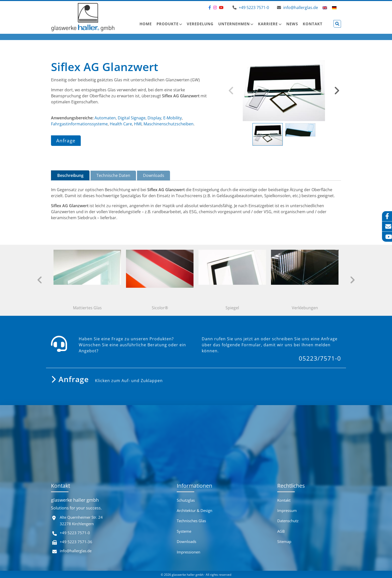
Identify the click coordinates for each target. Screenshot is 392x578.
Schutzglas (186, 500)
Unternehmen (234, 24)
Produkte (167, 24)
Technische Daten (113, 175)
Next (337, 91)
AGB (281, 531)
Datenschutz (288, 521)
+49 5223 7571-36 (76, 542)
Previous (231, 91)
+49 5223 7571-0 (75, 533)
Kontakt (313, 24)
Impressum (287, 510)
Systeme (184, 531)
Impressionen (188, 552)
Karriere (268, 24)
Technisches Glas (191, 521)
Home (146, 24)
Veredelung (200, 24)
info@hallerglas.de (76, 551)
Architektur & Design (194, 510)
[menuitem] (325, 7)
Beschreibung (70, 175)
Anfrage (66, 140)
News (292, 24)
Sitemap (284, 541)
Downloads (154, 175)
